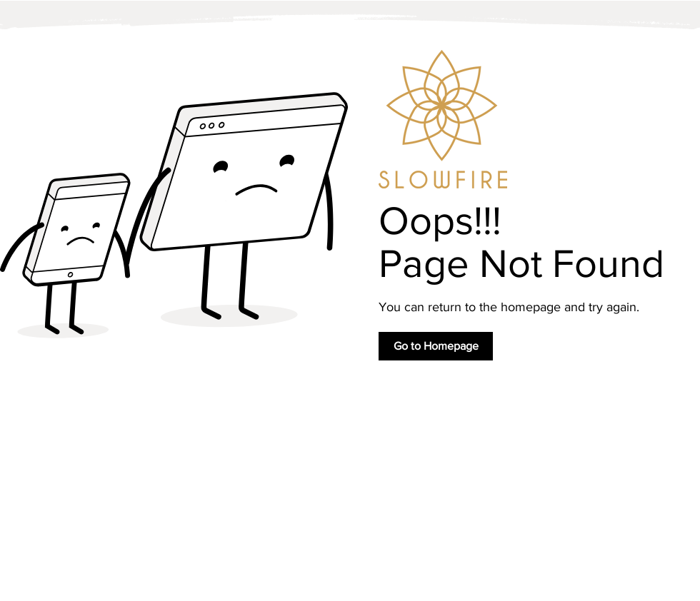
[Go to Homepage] (436, 346)
